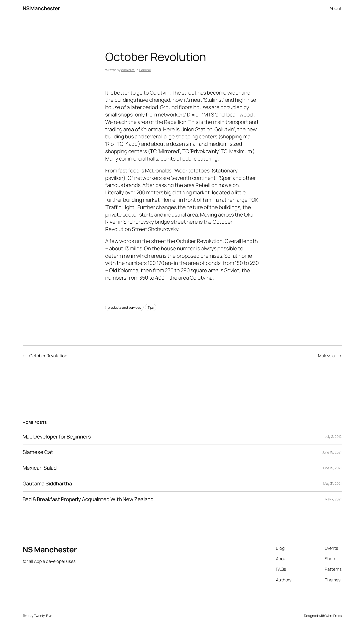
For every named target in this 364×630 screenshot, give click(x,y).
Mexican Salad (40, 468)
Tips (151, 307)
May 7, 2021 (333, 499)
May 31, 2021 (332, 483)
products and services (124, 307)
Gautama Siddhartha (47, 484)
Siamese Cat (38, 452)
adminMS (128, 70)
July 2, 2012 (333, 436)
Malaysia (326, 356)
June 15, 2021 (332, 452)
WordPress (333, 616)
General (145, 70)
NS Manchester (41, 8)
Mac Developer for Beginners (57, 437)
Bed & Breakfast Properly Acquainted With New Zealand (88, 499)
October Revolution (48, 356)
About (336, 8)
